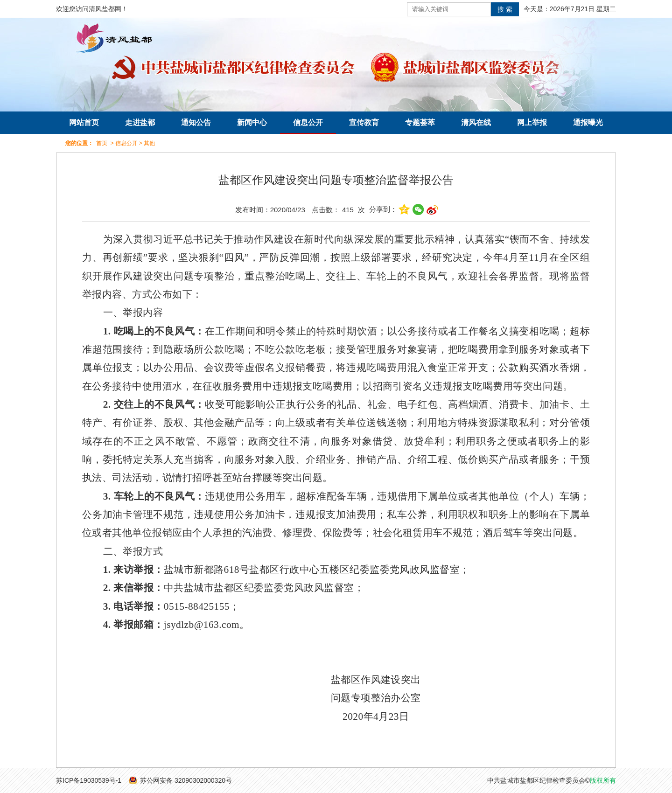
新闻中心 (252, 122)
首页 (102, 143)
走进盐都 (140, 122)
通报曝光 (588, 122)
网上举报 (532, 122)
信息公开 (308, 122)
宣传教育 (364, 122)
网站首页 (84, 122)
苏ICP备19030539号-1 (89, 780)
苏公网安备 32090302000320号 (186, 780)
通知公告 (196, 122)
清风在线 (476, 122)
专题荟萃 (420, 122)
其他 (149, 143)
